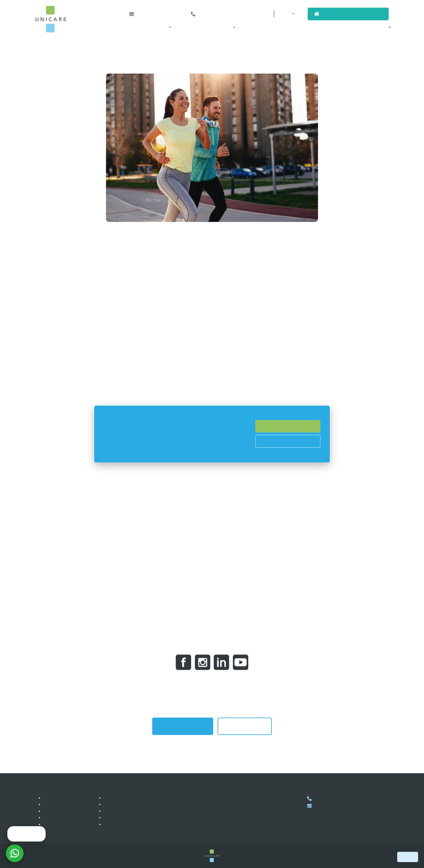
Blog (48, 824)
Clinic (49, 798)
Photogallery (56, 817)
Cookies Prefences (288, 441)
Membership (116, 798)
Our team (53, 831)
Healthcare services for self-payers (136, 817)
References (55, 811)
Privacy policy (117, 824)
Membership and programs (205, 27)
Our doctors (254, 27)
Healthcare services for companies (136, 811)
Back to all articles (245, 726)
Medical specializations (144, 27)
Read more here (181, 453)
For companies (289, 27)
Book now (408, 857)
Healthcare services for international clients (144, 804)
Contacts (252, 14)
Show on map (214, 834)
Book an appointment (353, 14)
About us (377, 27)
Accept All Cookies (288, 426)
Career (50, 804)
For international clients (336, 27)
